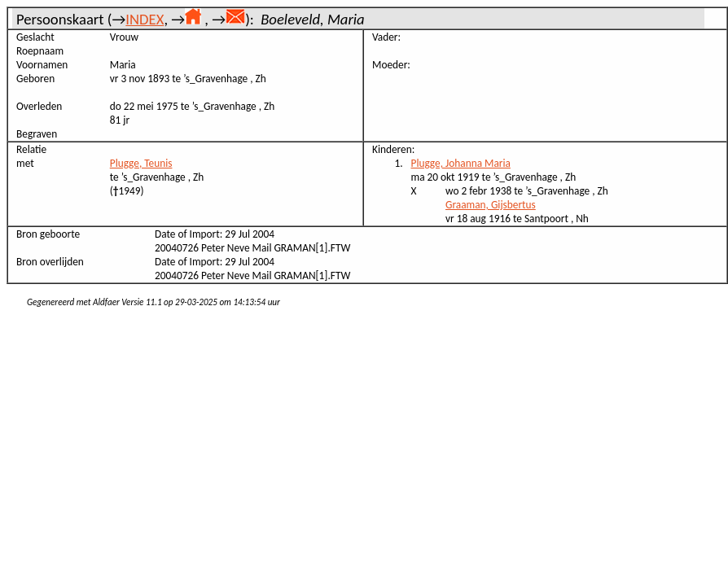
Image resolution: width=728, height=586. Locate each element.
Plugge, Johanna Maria (461, 163)
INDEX (145, 19)
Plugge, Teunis (141, 163)
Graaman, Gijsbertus (491, 205)
